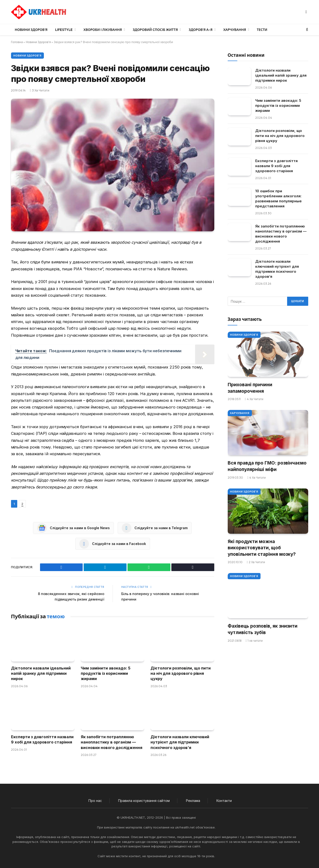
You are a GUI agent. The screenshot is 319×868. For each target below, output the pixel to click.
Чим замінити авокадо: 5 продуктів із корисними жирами (106, 673)
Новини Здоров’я (31, 30)
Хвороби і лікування (103, 30)
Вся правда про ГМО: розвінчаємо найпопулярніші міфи (267, 466)
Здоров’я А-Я (200, 30)
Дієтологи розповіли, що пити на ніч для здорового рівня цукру (181, 673)
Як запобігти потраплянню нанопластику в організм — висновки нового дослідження (112, 742)
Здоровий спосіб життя (155, 30)
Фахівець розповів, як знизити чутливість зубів (263, 629)
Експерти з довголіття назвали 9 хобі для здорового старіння (42, 739)
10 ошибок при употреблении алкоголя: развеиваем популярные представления (278, 199)
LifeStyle (64, 30)
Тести (262, 30)
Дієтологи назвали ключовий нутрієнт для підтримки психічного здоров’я (180, 742)
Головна (17, 42)
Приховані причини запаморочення (250, 388)
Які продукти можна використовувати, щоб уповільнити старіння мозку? (262, 548)
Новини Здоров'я (39, 42)
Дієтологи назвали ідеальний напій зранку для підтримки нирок (41, 673)
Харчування (235, 30)
